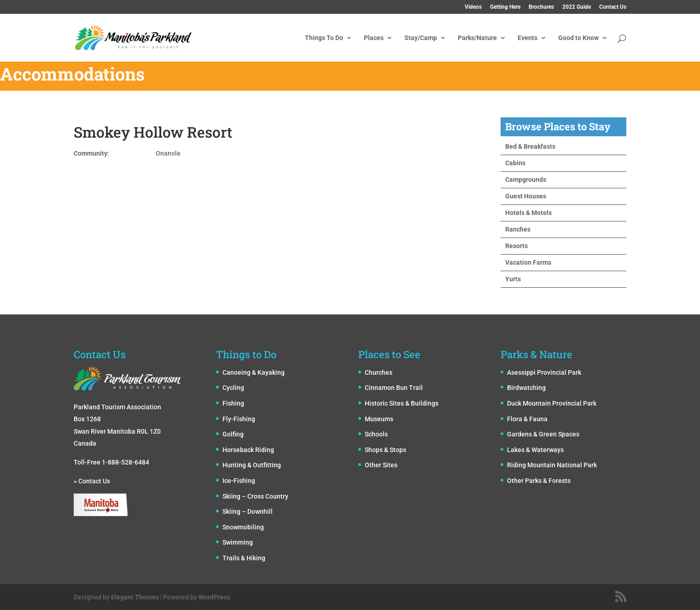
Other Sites (381, 465)
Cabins (515, 163)
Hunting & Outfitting (252, 465)
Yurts (513, 279)
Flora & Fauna (527, 419)
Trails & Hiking (244, 558)
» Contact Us (92, 481)
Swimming (238, 542)
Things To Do (324, 38)
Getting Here (505, 7)
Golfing (233, 434)
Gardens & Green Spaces (543, 434)
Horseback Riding (248, 450)
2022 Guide (577, 7)
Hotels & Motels (528, 213)
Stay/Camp (421, 38)
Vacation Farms (528, 262)
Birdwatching (526, 388)
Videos (473, 7)
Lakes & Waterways (535, 450)
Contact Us (613, 7)
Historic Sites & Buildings (402, 403)
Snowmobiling (243, 527)
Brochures (541, 7)
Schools (376, 434)
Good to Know (578, 38)
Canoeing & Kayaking (254, 372)
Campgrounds (526, 180)
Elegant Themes (135, 597)
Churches (379, 372)
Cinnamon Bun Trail (394, 388)
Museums (379, 419)
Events (528, 38)
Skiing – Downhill (248, 511)
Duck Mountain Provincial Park (552, 403)
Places (374, 38)
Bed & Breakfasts (530, 146)
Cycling (233, 388)
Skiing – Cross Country (255, 496)
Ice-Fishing (239, 481)
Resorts (516, 246)
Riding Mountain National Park (552, 465)
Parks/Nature (477, 38)
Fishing (233, 403)
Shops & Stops (385, 450)
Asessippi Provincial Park (544, 372)
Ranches (518, 229)
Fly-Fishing (239, 419)
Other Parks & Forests (539, 481)
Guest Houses (526, 196)
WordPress (214, 597)
